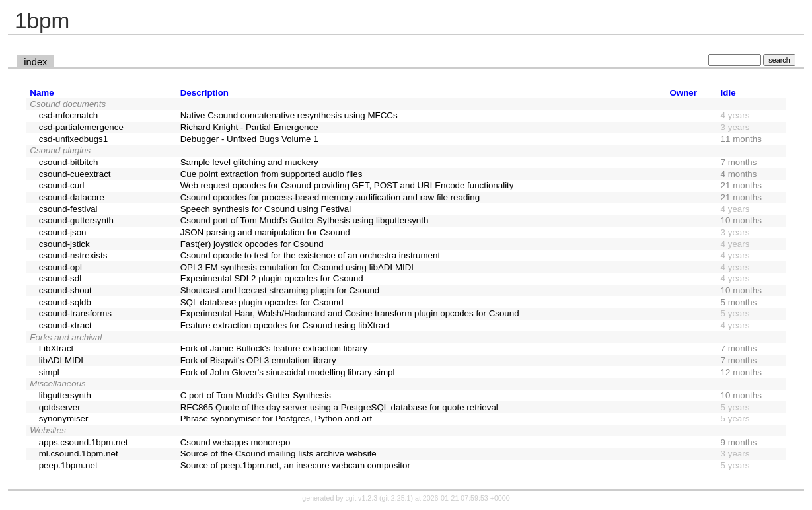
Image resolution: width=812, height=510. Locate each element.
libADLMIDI (61, 360)
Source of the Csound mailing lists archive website (278, 454)
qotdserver (60, 407)
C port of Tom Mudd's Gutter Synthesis (256, 395)
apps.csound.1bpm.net (84, 442)
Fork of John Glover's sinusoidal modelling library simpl (288, 372)
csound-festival (68, 209)
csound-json (63, 232)
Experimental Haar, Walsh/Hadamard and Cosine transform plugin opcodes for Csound (350, 313)
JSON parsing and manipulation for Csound (265, 232)
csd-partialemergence (81, 127)
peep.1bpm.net (68, 465)
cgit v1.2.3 (362, 498)
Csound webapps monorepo (236, 442)
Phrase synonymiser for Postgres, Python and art (276, 419)
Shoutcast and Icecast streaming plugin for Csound (280, 290)
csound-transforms (75, 313)
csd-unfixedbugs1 (73, 139)
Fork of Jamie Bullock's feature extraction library (274, 348)
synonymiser (64, 419)
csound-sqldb (65, 302)
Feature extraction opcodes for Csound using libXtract (285, 325)
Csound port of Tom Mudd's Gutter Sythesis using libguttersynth (305, 220)
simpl (49, 372)
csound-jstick (64, 244)
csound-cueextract (75, 174)
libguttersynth (65, 395)
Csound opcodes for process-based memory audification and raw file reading (330, 197)
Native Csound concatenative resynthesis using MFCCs (289, 115)
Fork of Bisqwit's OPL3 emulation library (258, 360)
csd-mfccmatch (69, 115)
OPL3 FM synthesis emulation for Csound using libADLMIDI (297, 267)
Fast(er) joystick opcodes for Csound (252, 244)
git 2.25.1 (396, 498)
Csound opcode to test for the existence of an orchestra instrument (310, 255)
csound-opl (60, 267)
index (35, 62)
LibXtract (56, 348)
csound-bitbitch (69, 162)
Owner (683, 93)
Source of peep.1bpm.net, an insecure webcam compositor (295, 465)
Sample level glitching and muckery (249, 162)
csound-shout (65, 290)
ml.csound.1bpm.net (79, 454)
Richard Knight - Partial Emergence (249, 127)
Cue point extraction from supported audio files (272, 174)
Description (204, 93)
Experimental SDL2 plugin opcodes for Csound (272, 278)
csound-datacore (72, 197)
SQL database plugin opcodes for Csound (262, 302)
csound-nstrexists (73, 255)
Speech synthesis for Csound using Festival (266, 209)
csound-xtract (65, 325)
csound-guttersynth (76, 220)
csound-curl (62, 185)
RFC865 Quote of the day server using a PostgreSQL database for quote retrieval (339, 407)
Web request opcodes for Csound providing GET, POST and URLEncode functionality (347, 185)
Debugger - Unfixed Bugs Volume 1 (249, 139)
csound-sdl (60, 278)
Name (42, 93)
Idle (728, 93)
